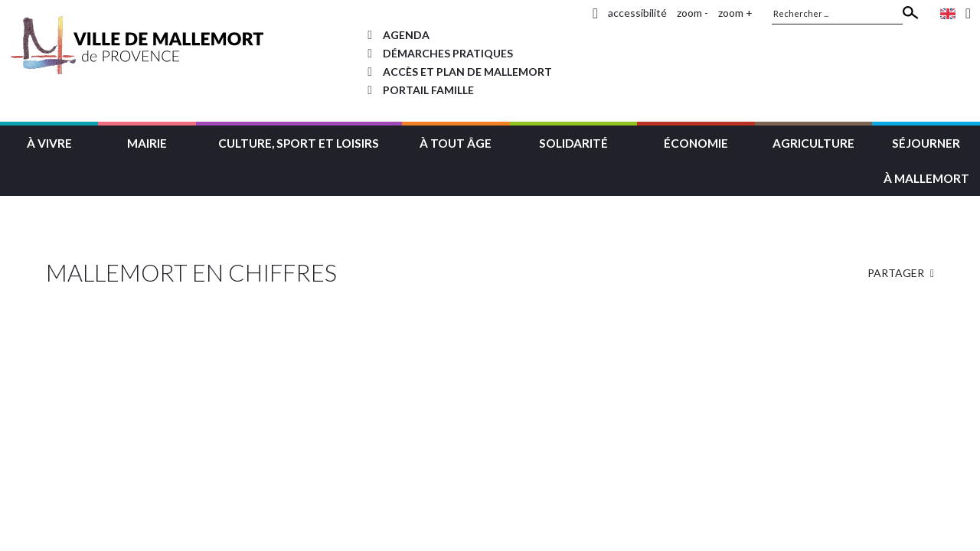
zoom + (735, 13)
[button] (49, 141)
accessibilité (637, 13)
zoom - (693, 13)
